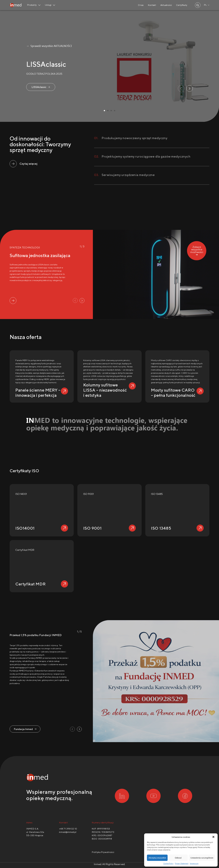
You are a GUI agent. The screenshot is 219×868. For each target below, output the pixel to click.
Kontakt (152, 5)
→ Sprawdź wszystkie (40, 46)
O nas (141, 5)
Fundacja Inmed (23, 729)
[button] (213, 837)
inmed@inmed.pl (68, 832)
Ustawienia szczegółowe (202, 858)
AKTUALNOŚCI (63, 46)
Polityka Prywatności (103, 852)
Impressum (194, 863)
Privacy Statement (182, 863)
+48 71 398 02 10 (68, 829)
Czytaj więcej (28, 164)
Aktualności (166, 5)
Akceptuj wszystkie (157, 858)
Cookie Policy (168, 863)
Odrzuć (178, 858)
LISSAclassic (39, 87)
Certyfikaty (182, 5)
